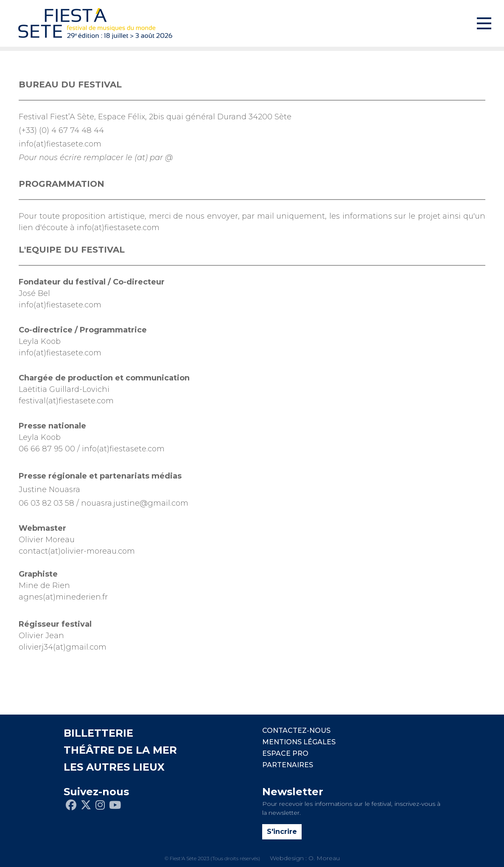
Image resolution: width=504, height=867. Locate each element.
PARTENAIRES (288, 765)
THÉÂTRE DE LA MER (120, 750)
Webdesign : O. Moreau (305, 858)
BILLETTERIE (98, 733)
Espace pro (285, 753)
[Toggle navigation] (484, 23)
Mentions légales (299, 742)
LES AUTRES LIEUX (114, 767)
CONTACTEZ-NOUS (296, 730)
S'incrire (282, 832)
